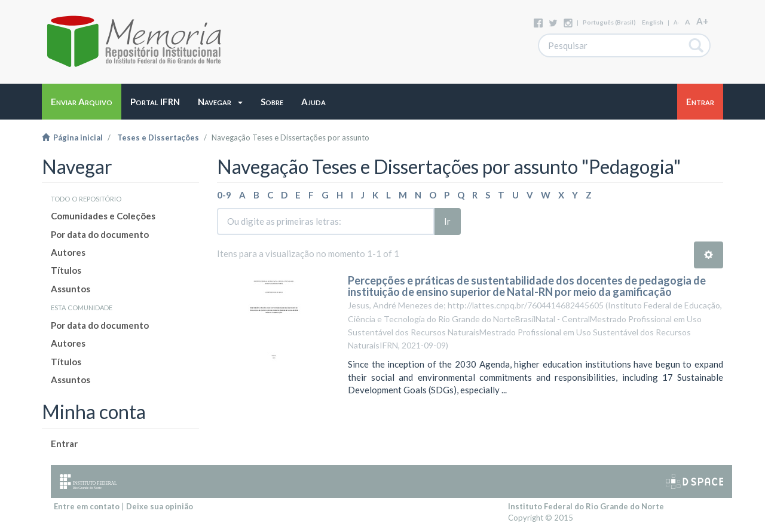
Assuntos (71, 289)
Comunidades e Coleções (103, 216)
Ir (447, 221)
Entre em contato (87, 506)
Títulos (66, 270)
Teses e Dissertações (158, 137)
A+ (702, 21)
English (653, 22)
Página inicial (72, 137)
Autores (68, 252)
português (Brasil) (609, 22)
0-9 (224, 195)
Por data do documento (100, 234)
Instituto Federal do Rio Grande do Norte (586, 506)
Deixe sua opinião (160, 506)
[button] (220, 102)
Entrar (64, 444)
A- (676, 22)
